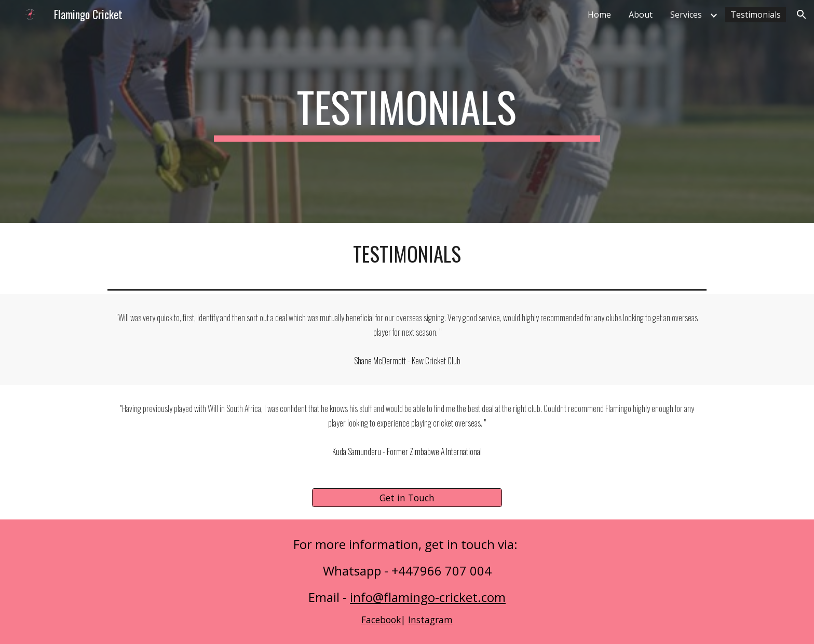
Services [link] (686, 15)
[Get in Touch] (407, 497)
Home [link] (599, 15)
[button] (802, 15)
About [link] (641, 15)
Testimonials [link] (756, 15)
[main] (407, 112)
